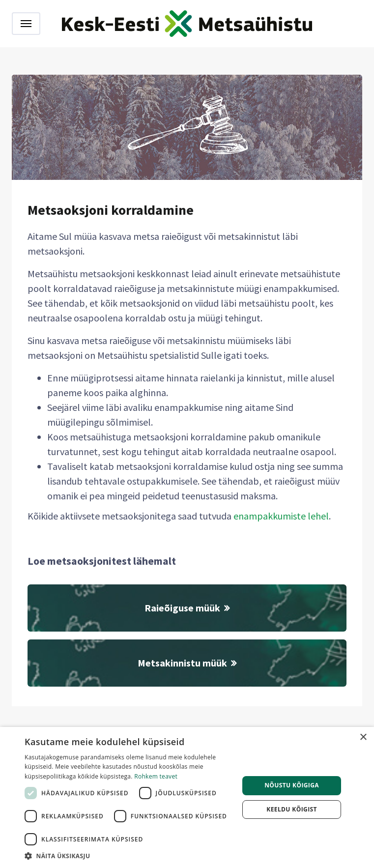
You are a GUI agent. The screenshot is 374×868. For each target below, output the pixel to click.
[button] (129, 856)
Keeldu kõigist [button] (292, 809)
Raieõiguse (187, 608)
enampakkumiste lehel (281, 516)
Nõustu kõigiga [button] (292, 785)
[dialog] (187, 797)
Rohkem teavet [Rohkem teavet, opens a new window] (156, 776)
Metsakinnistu (187, 663)
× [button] (363, 738)
